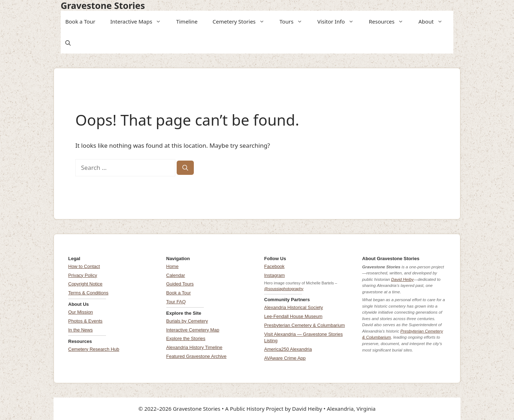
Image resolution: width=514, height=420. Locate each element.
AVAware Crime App (285, 358)
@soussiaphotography (284, 289)
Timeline (187, 21)
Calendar (176, 275)
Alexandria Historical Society (294, 307)
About (433, 21)
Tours (293, 21)
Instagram (274, 275)
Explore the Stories (186, 338)
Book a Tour (80, 21)
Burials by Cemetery (187, 321)
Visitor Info (338, 21)
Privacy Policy (83, 275)
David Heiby (402, 279)
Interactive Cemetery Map (193, 330)
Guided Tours (180, 284)
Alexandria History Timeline (195, 347)
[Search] (185, 168)
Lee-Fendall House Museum (293, 316)
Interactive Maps (138, 21)
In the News (80, 330)
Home (173, 266)
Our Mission (80, 312)
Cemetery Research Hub (94, 349)
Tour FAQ (176, 302)
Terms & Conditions (88, 293)
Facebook (274, 266)
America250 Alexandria (288, 349)
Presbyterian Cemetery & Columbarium (304, 325)
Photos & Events (85, 321)
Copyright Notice (85, 284)
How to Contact (84, 266)
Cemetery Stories (241, 21)
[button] (159, 21)
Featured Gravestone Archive (196, 356)
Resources (388, 21)
